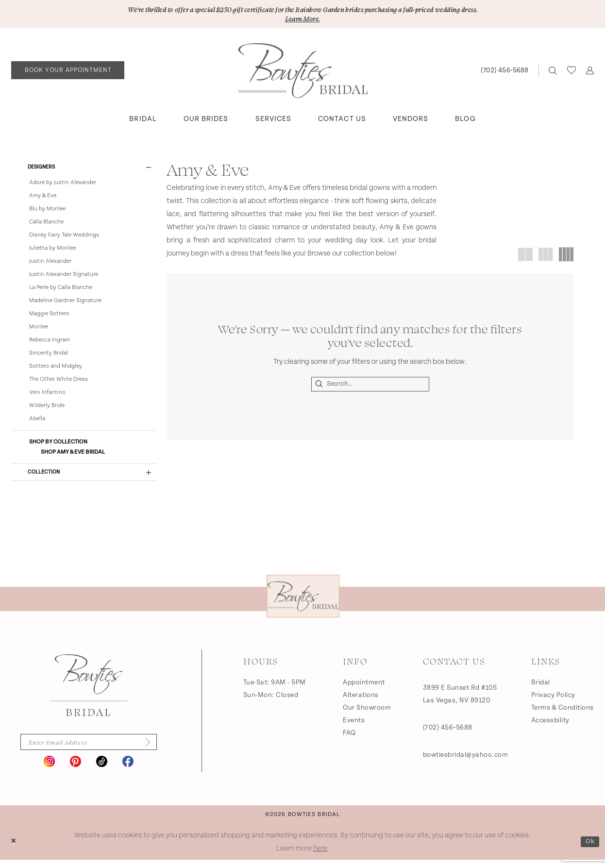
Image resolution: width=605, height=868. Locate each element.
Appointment (364, 689)
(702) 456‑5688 (448, 734)
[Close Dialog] (14, 850)
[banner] (303, 72)
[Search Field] (370, 386)
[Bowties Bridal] (89, 692)
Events (354, 727)
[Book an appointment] (68, 72)
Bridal (541, 689)
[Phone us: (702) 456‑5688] (504, 72)
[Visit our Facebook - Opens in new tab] (128, 770)
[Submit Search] (319, 386)
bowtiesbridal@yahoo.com (466, 762)
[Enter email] (88, 749)
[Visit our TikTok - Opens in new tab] (102, 770)
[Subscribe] (151, 749)
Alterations (361, 702)
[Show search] (553, 72)
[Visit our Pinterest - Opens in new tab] (76, 770)
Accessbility (550, 727)
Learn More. (302, 20)
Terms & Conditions (563, 715)
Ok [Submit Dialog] (589, 850)
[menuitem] (68, 72)
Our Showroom (367, 715)
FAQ (349, 740)
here (320, 857)
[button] (590, 72)
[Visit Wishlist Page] (571, 72)
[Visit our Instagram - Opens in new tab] (49, 770)
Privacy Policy (553, 702)
